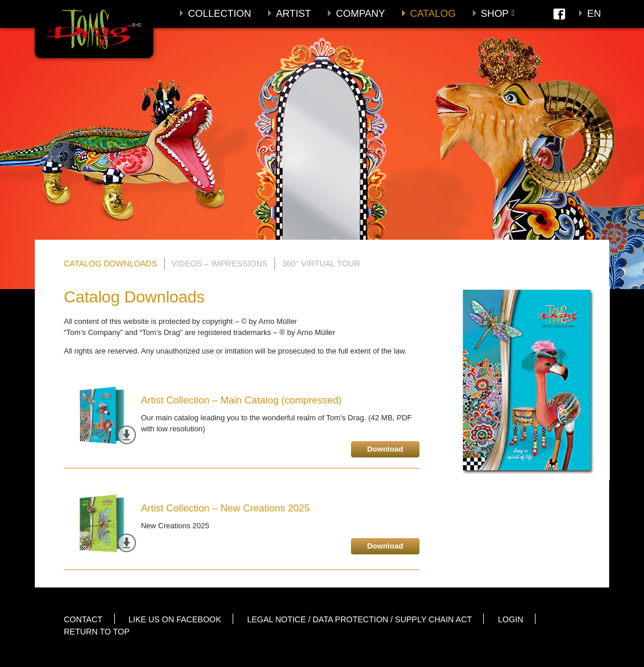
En (594, 14)
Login (511, 619)
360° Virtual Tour (321, 264)
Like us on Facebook (175, 619)
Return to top (97, 632)
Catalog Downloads (111, 264)
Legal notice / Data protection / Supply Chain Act (359, 619)
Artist (294, 14)
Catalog (433, 14)
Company (361, 14)
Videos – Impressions (219, 264)
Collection (220, 14)
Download (385, 449)
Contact (83, 619)
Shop (495, 14)
